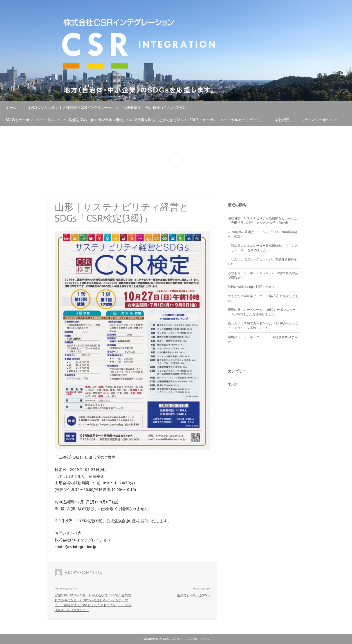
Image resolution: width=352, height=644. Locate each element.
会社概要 (282, 120)
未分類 (233, 384)
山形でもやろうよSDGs (193, 595)
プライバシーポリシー (319, 120)
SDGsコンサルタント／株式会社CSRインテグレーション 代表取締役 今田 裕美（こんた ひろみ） (109, 107)
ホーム (11, 107)
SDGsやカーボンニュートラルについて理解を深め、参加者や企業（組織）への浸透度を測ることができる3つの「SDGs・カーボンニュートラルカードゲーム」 (135, 120)
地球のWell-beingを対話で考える (251, 287)
